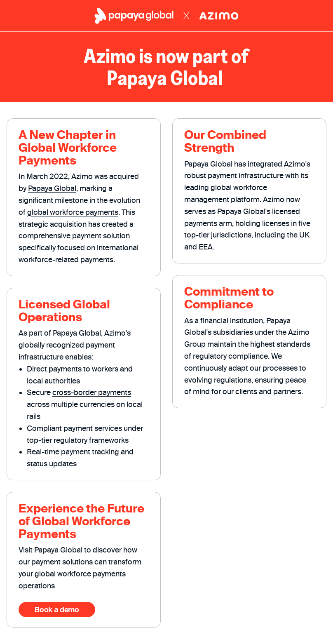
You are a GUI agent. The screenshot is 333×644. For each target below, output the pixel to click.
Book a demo (57, 610)
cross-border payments (92, 392)
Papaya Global (52, 188)
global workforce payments (73, 212)
